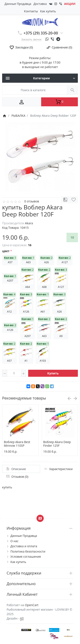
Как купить (48, 11)
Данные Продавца (18, 4)
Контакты (31, 11)
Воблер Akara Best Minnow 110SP (17, 444)
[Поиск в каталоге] (35, 90)
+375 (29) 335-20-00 (41, 33)
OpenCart (32, 605)
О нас (15, 541)
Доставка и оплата (24, 546)
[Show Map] (40, 518)
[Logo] (40, 22)
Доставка (40, 4)
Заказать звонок (31, 39)
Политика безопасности (28, 551)
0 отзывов (32, 201)
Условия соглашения (26, 557)
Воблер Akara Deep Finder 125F (57, 444)
